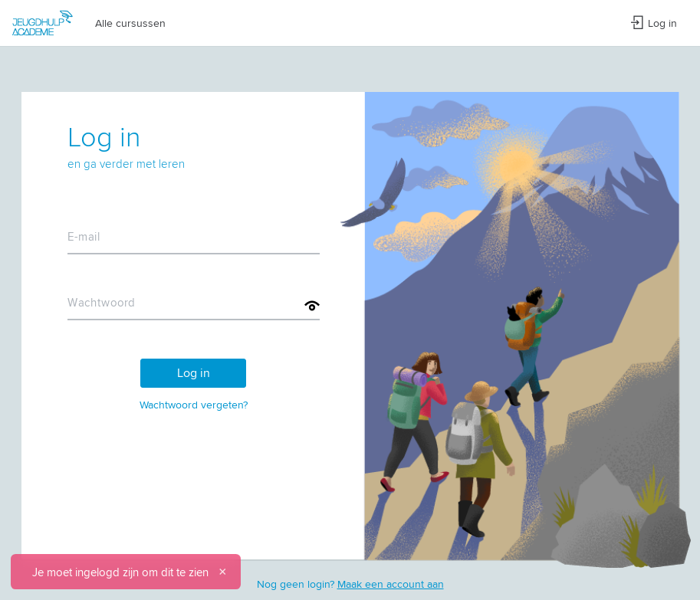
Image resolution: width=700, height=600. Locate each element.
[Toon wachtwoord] (312, 306)
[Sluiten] (222, 572)
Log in (654, 23)
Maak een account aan (391, 584)
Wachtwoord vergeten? (194, 405)
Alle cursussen (130, 23)
